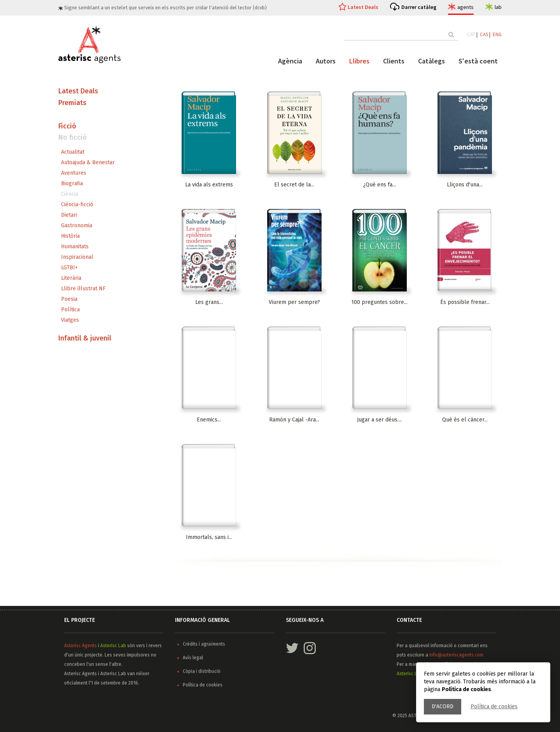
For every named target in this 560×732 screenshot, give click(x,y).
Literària (71, 278)
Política (70, 310)
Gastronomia (77, 226)
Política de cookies (494, 707)
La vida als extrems (209, 185)
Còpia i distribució (202, 671)
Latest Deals (363, 7)
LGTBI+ (69, 268)
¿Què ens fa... (380, 185)
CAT (471, 34)
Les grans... (209, 302)
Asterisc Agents (80, 646)
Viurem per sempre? (294, 302)
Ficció (67, 126)
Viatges (70, 320)
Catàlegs (431, 61)
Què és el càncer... (465, 420)
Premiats (72, 103)
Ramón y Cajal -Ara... (294, 420)
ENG (497, 34)
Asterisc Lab (113, 646)
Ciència (70, 194)
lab (498, 7)
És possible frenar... (465, 302)
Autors (326, 61)
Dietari (69, 215)
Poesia (69, 299)
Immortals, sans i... (209, 537)
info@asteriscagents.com (456, 655)
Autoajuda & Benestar (88, 162)
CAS (484, 34)
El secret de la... (294, 185)
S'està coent (478, 61)
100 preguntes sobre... (379, 302)
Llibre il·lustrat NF (83, 289)
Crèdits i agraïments (204, 644)
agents (465, 7)
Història (70, 236)
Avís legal (193, 658)
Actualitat (73, 152)
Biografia (72, 183)
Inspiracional (77, 257)
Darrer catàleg (419, 7)
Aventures (74, 173)
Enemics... (209, 420)
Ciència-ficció (77, 205)
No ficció (73, 138)
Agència (290, 61)
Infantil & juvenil (85, 338)
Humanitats (75, 247)
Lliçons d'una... (465, 185)
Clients (394, 61)
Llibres (359, 61)
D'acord (443, 707)
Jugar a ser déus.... (380, 420)
